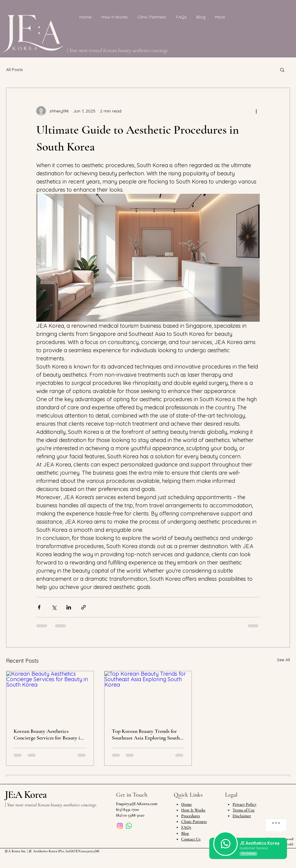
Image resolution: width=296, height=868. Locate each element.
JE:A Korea (26, 795)
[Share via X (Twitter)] (54, 607)
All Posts (14, 70)
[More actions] (256, 111)
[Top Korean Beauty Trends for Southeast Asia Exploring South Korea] (148, 696)
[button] (282, 70)
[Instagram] (120, 826)
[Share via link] (84, 607)
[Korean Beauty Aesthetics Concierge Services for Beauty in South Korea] (50, 696)
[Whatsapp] (129, 826)
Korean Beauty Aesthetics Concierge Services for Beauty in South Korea (48, 734)
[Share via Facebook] (39, 607)
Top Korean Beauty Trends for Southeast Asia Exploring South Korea (146, 734)
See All (283, 660)
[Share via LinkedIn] (69, 607)
